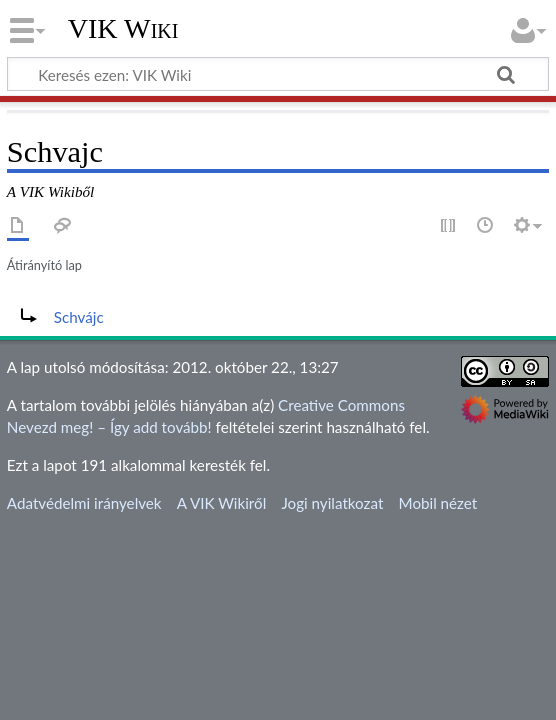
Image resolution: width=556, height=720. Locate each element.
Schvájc (79, 317)
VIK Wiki (123, 29)
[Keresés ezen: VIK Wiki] (278, 74)
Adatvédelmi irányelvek (84, 503)
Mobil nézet (438, 503)
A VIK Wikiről (221, 503)
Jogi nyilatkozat (332, 503)
